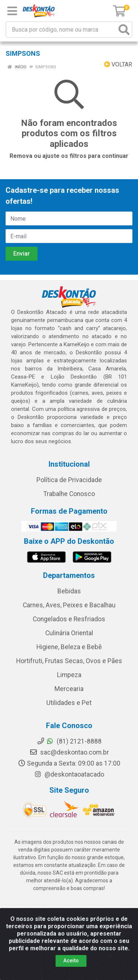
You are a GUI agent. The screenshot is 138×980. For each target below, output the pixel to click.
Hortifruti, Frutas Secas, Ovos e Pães (69, 661)
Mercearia (69, 689)
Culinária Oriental (69, 633)
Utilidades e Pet (69, 703)
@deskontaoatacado (69, 774)
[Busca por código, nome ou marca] (61, 30)
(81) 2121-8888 (69, 741)
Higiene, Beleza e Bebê (69, 647)
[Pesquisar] (124, 30)
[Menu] (12, 11)
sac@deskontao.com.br (69, 752)
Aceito (71, 961)
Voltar (118, 64)
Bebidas (69, 591)
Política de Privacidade (69, 480)
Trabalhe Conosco (69, 494)
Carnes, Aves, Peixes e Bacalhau (69, 605)
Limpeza (69, 675)
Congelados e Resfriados (69, 619)
